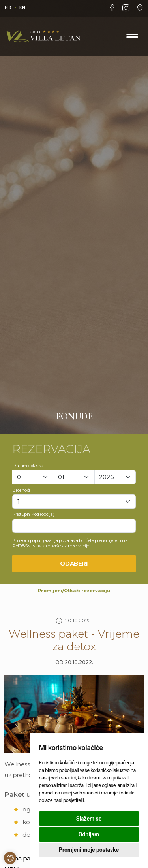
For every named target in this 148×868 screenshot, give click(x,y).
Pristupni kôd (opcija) (33, 514)
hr (8, 8)
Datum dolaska (28, 466)
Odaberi (74, 563)
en (22, 8)
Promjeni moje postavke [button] (89, 850)
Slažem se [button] (89, 819)
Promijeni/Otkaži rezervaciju (74, 591)
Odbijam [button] (89, 834)
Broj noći (21, 490)
